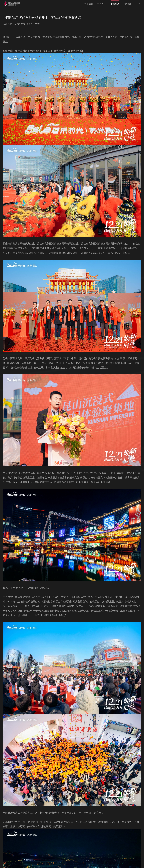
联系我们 (128, 4)
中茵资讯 (115, 4)
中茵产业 (102, 4)
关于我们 (89, 4)
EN (139, 4)
